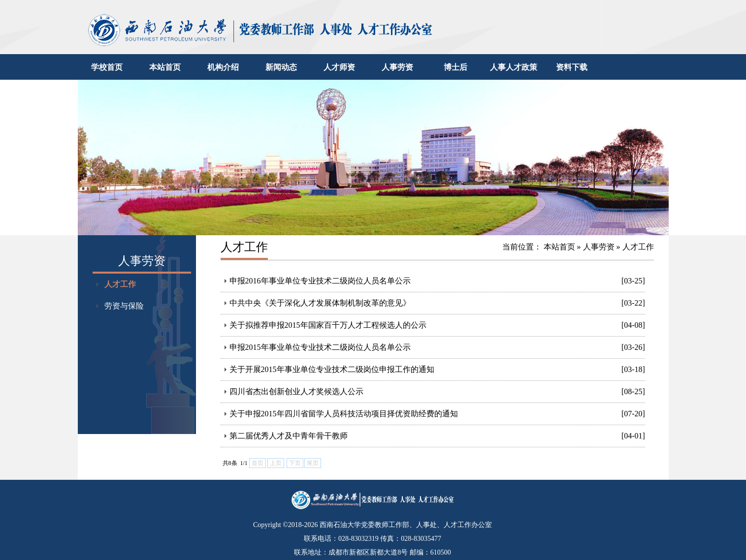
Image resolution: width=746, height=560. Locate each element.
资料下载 (572, 67)
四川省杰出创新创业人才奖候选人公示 (296, 391)
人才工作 (120, 284)
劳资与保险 (124, 306)
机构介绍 (223, 67)
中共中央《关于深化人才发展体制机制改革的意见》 (320, 303)
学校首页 (107, 67)
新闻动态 (281, 67)
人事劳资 (397, 67)
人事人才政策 (514, 67)
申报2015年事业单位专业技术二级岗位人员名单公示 (320, 347)
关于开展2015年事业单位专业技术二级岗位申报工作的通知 (332, 369)
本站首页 (165, 67)
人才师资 (339, 67)
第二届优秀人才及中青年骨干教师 (289, 436)
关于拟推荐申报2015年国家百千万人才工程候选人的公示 (328, 325)
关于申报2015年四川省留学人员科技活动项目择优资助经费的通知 (344, 414)
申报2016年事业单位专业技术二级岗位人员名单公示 (320, 281)
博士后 (455, 67)
